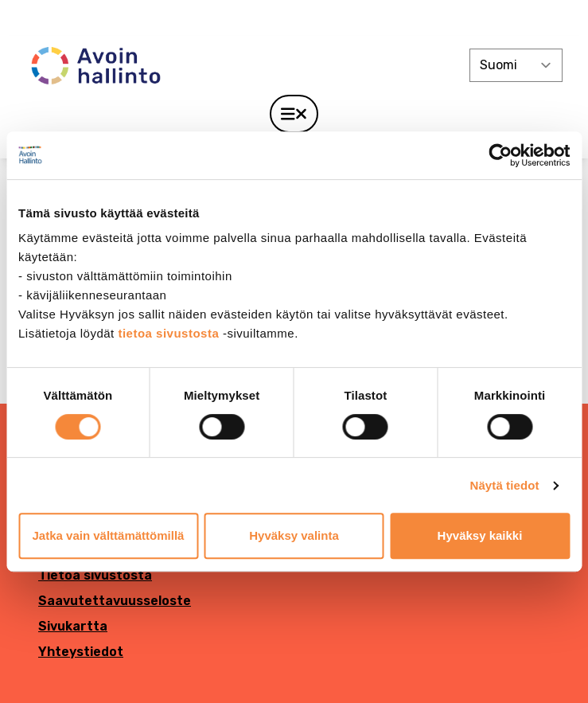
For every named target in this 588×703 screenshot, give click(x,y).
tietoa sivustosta (170, 333)
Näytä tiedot (505, 485)
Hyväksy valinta (294, 535)
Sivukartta (73, 626)
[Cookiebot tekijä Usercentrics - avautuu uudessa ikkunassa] (500, 155)
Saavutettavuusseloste (115, 601)
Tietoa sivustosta (95, 575)
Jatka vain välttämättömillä (109, 535)
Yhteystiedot (81, 652)
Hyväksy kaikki (480, 535)
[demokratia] (294, 18)
